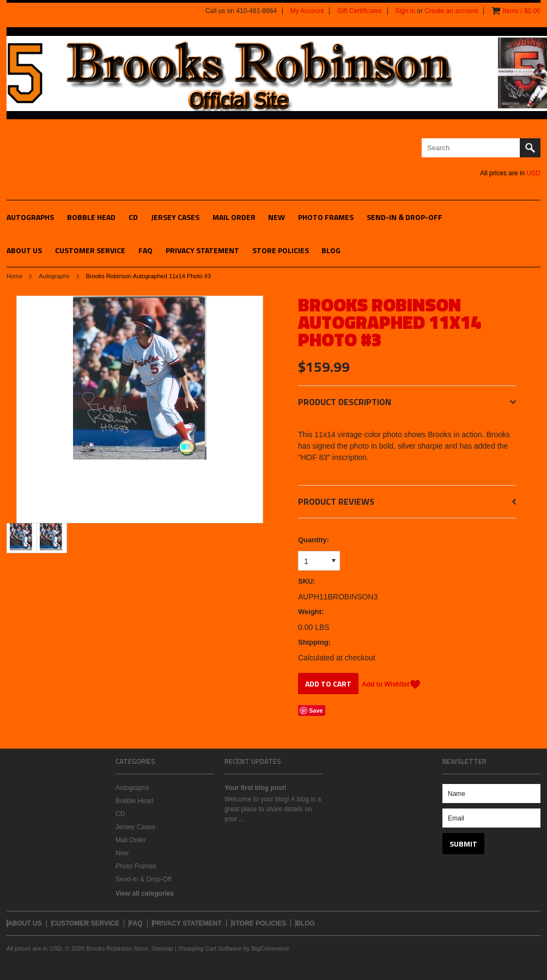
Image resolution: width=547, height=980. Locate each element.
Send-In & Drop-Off (405, 217)
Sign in (405, 11)
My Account (307, 11)
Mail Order (234, 217)
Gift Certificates (360, 11)
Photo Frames (326, 217)
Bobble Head (91, 217)
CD (133, 217)
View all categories (145, 893)
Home (14, 276)
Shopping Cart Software (210, 948)
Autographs (30, 217)
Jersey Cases (175, 217)
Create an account (451, 11)
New (276, 217)
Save (316, 710)
